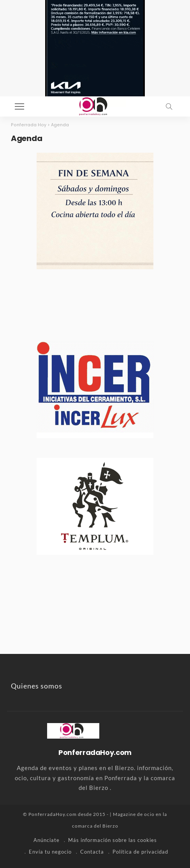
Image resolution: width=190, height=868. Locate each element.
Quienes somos (37, 686)
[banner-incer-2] (95, 389)
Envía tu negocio (50, 852)
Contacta (92, 852)
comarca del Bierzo (95, 826)
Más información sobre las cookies (113, 840)
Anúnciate (47, 840)
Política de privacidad (140, 852)
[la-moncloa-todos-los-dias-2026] (95, 210)
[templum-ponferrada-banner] (95, 505)
